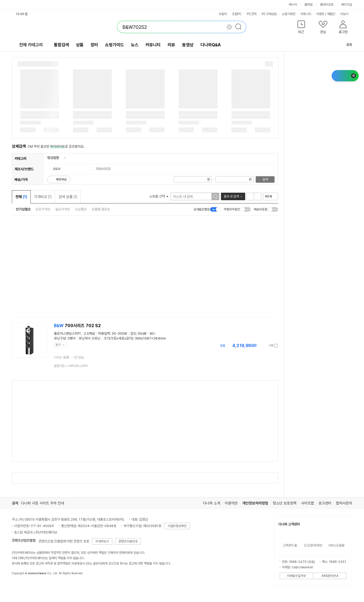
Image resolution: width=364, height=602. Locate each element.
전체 (21, 197)
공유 (346, 45)
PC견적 (252, 14)
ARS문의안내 (330, 576)
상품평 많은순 (101, 209)
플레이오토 (327, 5)
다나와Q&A (211, 45)
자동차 (223, 14)
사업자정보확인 (177, 526)
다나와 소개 (212, 503)
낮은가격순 (43, 209)
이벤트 (320, 14)
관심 (81, 358)
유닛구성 (60, 338)
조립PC (237, 14)
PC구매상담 (269, 14)
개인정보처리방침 (255, 503)
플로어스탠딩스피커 (67, 333)
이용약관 (231, 503)
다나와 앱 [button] (22, 14)
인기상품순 (23, 209)
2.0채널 (89, 333)
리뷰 (171, 45)
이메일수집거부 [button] (296, 576)
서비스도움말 (336, 545)
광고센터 (325, 503)
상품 (80, 45)
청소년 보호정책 (285, 503)
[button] (301, 28)
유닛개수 (85, 338)
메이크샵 (346, 5)
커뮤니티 (306, 14)
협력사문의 (344, 503)
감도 (133, 333)
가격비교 (43, 197)
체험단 (331, 14)
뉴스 (135, 45)
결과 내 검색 (231, 196)
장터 (94, 45)
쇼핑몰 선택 (159, 196)
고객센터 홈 (290, 545)
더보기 (346, 14)
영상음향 (53, 158)
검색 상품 (68, 197)
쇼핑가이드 (115, 45)
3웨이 (71, 338)
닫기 (58, 345)
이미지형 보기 (258, 196)
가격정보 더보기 (259, 346)
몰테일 (308, 5)
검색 (265, 179)
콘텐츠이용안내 (128, 541)
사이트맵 (307, 503)
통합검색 (61, 45)
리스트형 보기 (250, 196)
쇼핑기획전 (289, 14)
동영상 (188, 45)
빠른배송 (61, 179)
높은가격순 (63, 209)
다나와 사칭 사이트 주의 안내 (43, 503)
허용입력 (104, 333)
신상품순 (81, 209)
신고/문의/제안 (313, 545)
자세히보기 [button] (102, 541)
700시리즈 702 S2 (77, 326)
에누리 (293, 5)
